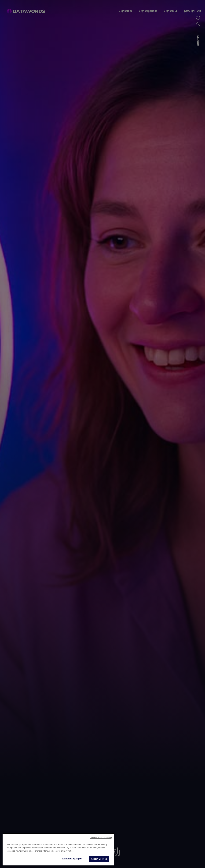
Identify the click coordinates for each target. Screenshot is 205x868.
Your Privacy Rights (72, 859)
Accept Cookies (99, 859)
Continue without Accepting (101, 838)
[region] (58, 850)
